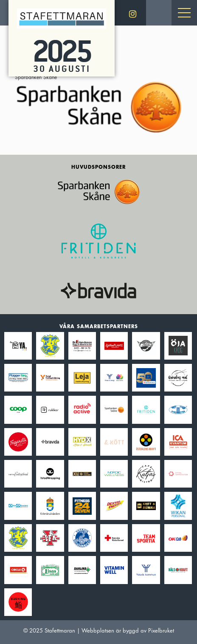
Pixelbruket (161, 630)
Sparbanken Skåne (98, 103)
